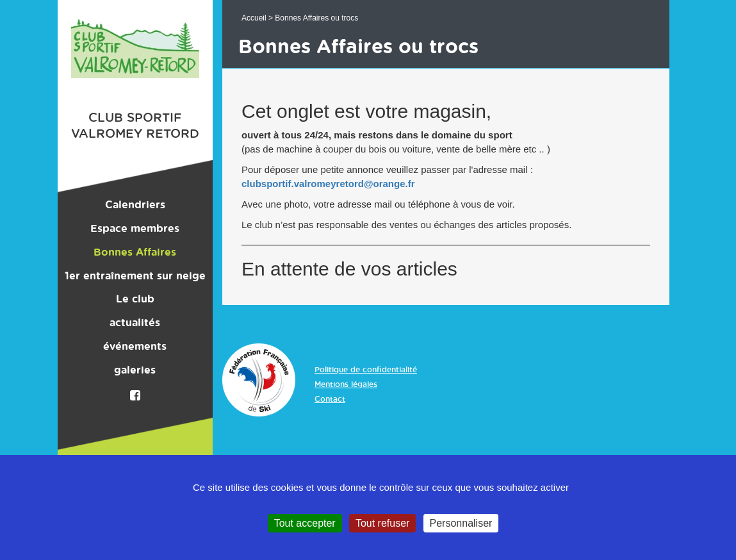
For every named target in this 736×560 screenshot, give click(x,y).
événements (135, 347)
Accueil (254, 18)
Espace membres (135, 229)
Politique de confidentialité (366, 370)
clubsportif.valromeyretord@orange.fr (328, 184)
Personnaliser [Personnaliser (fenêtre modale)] (461, 523)
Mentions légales (346, 384)
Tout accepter (305, 523)
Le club (135, 299)
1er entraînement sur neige (135, 276)
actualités (135, 323)
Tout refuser (382, 523)
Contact (330, 399)
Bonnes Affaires (135, 252)
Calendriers (135, 205)
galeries (135, 370)
